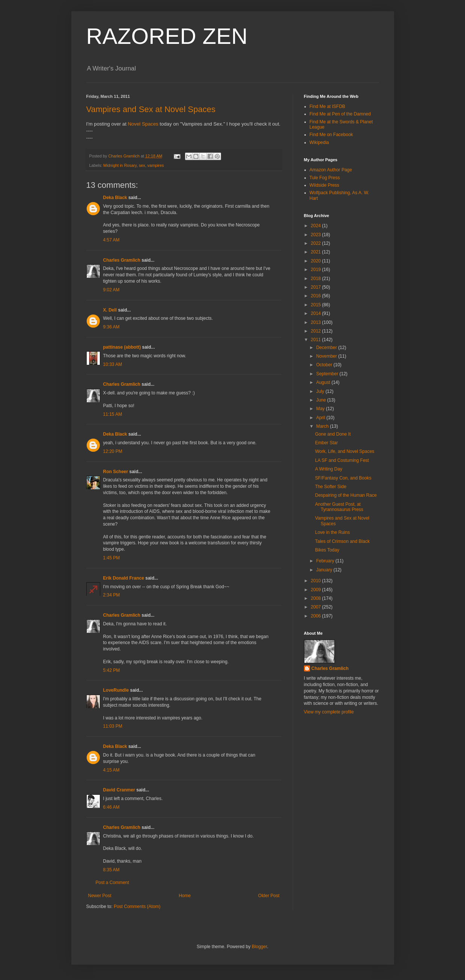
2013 (316, 322)
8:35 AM (111, 870)
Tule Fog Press (325, 178)
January (325, 570)
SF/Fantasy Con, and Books (343, 478)
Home (185, 896)
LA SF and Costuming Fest (342, 460)
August (324, 382)
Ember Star (326, 443)
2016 (316, 296)
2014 (316, 313)
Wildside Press (324, 185)
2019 (316, 270)
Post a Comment (112, 883)
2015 (316, 305)
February (326, 561)
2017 (316, 287)
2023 (316, 235)
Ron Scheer (116, 472)
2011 (316, 340)
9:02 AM (111, 290)
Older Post (269, 896)
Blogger (260, 947)
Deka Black (115, 198)
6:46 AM (111, 807)
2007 (316, 607)
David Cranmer (119, 790)
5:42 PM (112, 670)
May (321, 409)
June (321, 400)
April (321, 418)
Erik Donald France (124, 578)
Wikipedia (319, 142)
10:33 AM (113, 364)
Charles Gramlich (122, 260)
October (325, 365)
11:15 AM (113, 414)
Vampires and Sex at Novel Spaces (151, 109)
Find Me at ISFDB (327, 106)
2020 (316, 261)
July (321, 391)
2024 (316, 226)
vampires (156, 165)
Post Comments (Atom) (137, 907)
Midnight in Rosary (120, 165)
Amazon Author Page (331, 170)
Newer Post (100, 896)
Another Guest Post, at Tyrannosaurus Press (339, 507)
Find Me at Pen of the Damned (340, 114)
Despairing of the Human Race (346, 495)
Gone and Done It (333, 434)
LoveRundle (116, 690)
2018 (316, 279)
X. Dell (110, 310)
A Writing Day (328, 469)
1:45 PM (112, 558)
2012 (316, 331)
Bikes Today (327, 550)
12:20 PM (113, 451)
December (327, 348)
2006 (316, 616)
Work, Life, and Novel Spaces (345, 451)
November (327, 356)
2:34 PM (112, 595)
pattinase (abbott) (122, 347)
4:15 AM (111, 770)
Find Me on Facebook (331, 135)
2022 (316, 243)
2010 (316, 581)
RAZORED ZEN (167, 36)
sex (142, 165)
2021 (316, 252)
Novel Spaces (143, 124)
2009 (316, 590)
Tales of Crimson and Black (342, 541)
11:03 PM (113, 726)
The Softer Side (330, 487)
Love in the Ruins (332, 532)
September (328, 374)
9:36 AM (111, 327)
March (323, 426)
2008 (316, 598)
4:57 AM (111, 240)
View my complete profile (329, 712)
